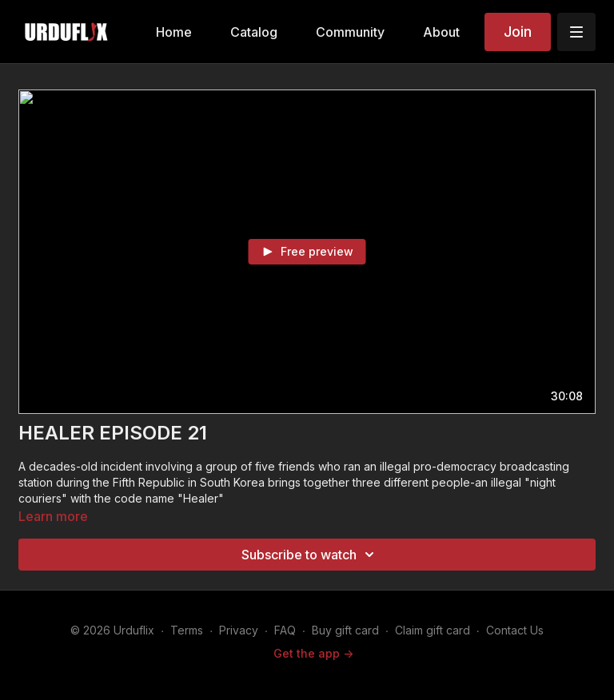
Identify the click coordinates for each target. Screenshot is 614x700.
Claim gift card (433, 630)
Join (518, 32)
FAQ (285, 630)
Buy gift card (345, 630)
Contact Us (515, 630)
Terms (187, 630)
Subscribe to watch (310, 555)
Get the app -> (313, 653)
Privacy (239, 630)
